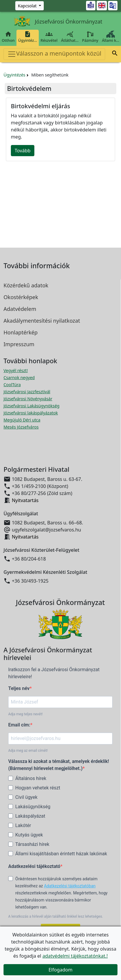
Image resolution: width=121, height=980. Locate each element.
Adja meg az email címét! (28, 751)
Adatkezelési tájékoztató (34, 866)
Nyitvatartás (25, 500)
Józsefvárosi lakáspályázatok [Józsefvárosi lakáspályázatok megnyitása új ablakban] (31, 413)
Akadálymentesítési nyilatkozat (42, 321)
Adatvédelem (20, 309)
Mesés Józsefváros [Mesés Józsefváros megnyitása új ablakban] (21, 427)
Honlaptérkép (21, 332)
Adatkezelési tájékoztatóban (70, 886)
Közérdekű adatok (26, 285)
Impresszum (19, 344)
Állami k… (111, 37)
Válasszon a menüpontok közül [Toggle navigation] (54, 54)
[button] (115, 54)
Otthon (8, 37)
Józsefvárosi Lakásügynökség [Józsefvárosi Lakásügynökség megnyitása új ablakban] (31, 406)
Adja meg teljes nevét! (25, 714)
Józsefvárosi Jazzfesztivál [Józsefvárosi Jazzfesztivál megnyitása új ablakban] (27, 392)
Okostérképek (21, 297)
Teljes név (19, 688)
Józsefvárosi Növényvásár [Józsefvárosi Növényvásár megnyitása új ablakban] (28, 399)
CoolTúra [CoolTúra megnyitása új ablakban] (12, 385)
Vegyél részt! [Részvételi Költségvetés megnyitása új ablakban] (16, 370)
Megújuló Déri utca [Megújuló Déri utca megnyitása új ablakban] (22, 420)
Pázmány (90, 37)
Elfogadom (60, 970)
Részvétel (49, 37)
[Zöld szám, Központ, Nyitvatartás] (30, 6)
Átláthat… (70, 37)
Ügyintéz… (28, 37)
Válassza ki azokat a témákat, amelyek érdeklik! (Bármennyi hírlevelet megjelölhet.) (59, 765)
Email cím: (19, 725)
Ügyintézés (14, 75)
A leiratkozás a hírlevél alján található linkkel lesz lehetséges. (56, 916)
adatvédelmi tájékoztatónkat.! (75, 956)
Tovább (23, 151)
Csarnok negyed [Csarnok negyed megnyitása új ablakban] (19, 377)
